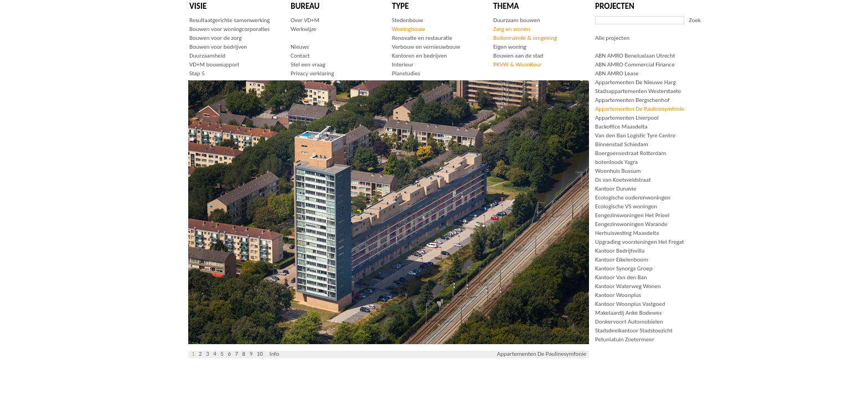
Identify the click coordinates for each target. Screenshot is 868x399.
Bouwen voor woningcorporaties (229, 29)
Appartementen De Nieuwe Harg (635, 82)
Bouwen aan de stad (518, 56)
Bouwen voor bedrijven (218, 47)
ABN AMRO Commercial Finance (635, 65)
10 (260, 354)
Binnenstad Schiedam (622, 144)
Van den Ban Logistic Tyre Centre (635, 135)
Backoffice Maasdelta (621, 127)
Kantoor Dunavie (616, 189)
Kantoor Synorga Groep (624, 268)
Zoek (695, 20)
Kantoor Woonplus (618, 295)
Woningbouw (409, 29)
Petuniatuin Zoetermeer (625, 339)
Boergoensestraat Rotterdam (631, 153)
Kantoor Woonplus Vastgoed (630, 304)
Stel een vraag (308, 65)
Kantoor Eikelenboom (622, 260)
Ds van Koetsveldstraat (623, 180)
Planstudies (406, 73)
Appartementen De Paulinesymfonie (640, 109)
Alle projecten (612, 38)
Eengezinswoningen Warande (631, 224)
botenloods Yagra (616, 162)
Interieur (403, 65)
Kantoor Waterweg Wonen (628, 286)
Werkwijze (303, 29)
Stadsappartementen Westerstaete (638, 91)
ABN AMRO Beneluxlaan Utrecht (635, 56)
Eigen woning (510, 47)
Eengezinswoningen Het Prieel (632, 215)
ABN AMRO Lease (617, 73)
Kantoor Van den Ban (621, 277)
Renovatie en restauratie (422, 38)
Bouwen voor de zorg (215, 38)
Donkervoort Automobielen (629, 322)
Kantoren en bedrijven (419, 56)
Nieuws (300, 47)
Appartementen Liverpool (627, 118)
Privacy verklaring (312, 73)
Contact (300, 56)
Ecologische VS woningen (626, 206)
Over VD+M (305, 20)
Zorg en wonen (512, 29)
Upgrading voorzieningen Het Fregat (640, 242)
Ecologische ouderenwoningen (633, 198)
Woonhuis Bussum (618, 171)
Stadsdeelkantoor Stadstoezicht (634, 331)
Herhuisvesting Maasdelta (627, 233)
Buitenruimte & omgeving (525, 38)
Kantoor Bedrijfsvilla (620, 251)
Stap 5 (197, 73)
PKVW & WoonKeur (517, 65)
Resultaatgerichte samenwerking (229, 20)
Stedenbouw (407, 20)
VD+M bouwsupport (214, 65)
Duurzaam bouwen (517, 20)
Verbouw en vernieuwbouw (426, 47)
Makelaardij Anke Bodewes (628, 313)
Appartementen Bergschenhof (632, 100)
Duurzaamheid (207, 56)
